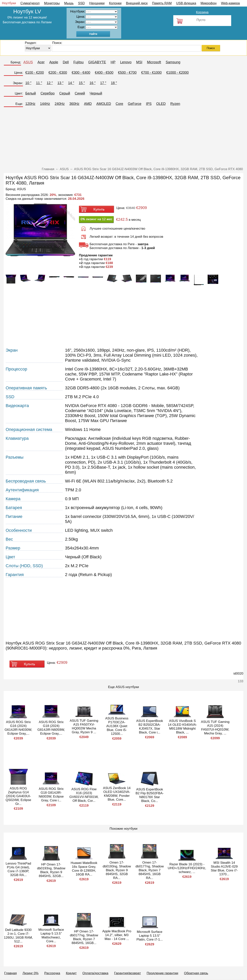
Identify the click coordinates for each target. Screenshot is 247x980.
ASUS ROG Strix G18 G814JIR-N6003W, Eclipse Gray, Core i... (51, 795)
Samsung (173, 62)
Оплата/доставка (95, 973)
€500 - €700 (127, 73)
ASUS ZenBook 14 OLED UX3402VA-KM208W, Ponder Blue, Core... (117, 794)
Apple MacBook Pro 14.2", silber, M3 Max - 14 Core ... (117, 935)
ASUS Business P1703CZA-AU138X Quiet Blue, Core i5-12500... (117, 726)
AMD (88, 104)
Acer (41, 62)
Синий (80, 93)
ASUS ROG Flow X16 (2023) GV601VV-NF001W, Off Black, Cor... (84, 795)
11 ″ (39, 83)
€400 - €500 (104, 73)
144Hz (45, 104)
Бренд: (16, 62)
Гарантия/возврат (128, 973)
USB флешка (186, 3)
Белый (31, 93)
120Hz (30, 104)
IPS (149, 104)
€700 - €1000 (151, 73)
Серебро (48, 93)
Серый (65, 93)
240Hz (60, 104)
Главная (11, 973)
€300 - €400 (81, 73)
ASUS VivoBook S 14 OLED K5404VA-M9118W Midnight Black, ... (182, 727)
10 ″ (28, 83)
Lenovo (126, 62)
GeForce (134, 104)
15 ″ (82, 83)
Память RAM (162, 3)
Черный (96, 93)
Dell (66, 62)
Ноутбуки (9, 3)
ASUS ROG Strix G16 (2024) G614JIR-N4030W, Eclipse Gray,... (18, 728)
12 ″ (50, 83)
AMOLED (104, 104)
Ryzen (175, 104)
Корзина (202, 12)
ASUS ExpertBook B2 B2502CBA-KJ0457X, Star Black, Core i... (150, 727)
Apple (54, 62)
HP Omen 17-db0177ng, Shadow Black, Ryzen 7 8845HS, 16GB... (84, 937)
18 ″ (114, 83)
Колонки (115, 3)
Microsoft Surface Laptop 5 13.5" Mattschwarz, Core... (51, 935)
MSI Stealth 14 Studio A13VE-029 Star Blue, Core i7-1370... (224, 868)
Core (119, 104)
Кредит (71, 973)
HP (113, 62)
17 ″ (103, 83)
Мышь (69, 3)
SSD (81, 3)
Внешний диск (137, 3)
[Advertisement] (123, 138)
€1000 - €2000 (178, 73)
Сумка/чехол (30, 3)
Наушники (97, 3)
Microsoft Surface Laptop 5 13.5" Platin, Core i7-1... (150, 936)
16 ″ (93, 83)
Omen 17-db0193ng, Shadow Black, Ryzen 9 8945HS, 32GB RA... (117, 870)
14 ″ (71, 83)
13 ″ (60, 83)
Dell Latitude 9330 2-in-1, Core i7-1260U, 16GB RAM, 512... (18, 936)
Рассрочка (52, 973)
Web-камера (230, 3)
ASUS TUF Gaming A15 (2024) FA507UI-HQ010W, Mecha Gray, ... (215, 728)
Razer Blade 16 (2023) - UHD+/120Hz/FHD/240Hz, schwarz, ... (187, 868)
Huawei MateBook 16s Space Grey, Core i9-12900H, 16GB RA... (84, 869)
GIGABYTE (97, 62)
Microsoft (154, 62)
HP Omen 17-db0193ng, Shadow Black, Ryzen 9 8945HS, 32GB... (51, 870)
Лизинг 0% (31, 973)
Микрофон (209, 3)
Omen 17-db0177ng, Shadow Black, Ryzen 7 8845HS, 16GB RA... (150, 870)
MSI (139, 62)
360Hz (74, 104)
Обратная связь (196, 973)
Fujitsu (78, 62)
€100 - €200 (35, 73)
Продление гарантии (162, 973)
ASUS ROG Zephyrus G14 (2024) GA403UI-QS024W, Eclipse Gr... (18, 796)
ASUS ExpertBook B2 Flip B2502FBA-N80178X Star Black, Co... (150, 795)
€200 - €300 (58, 73)
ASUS (28, 62)
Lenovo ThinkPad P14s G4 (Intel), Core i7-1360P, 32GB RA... (18, 869)
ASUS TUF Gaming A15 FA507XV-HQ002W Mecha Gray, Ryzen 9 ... (84, 726)
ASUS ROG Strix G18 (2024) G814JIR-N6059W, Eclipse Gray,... (51, 728)
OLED (161, 104)
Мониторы (52, 3)
